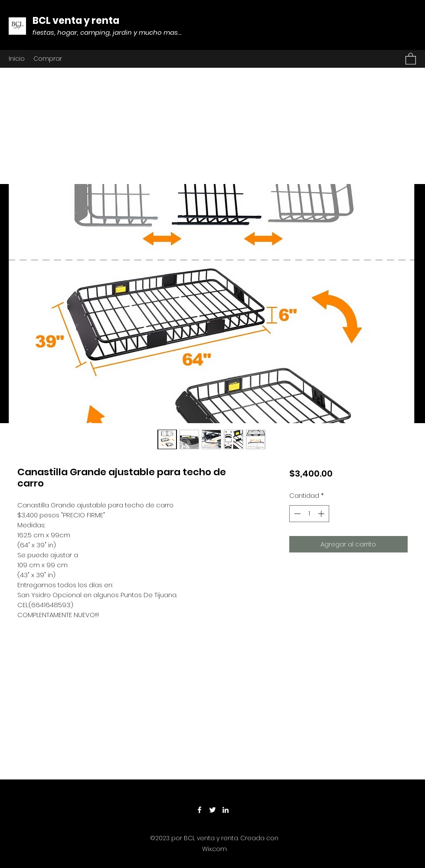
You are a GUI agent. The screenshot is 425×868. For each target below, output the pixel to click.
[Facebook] (199, 810)
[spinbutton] (309, 514)
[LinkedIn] (226, 810)
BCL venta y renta (76, 21)
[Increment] (322, 514)
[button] (411, 58)
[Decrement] (296, 514)
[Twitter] (212, 810)
